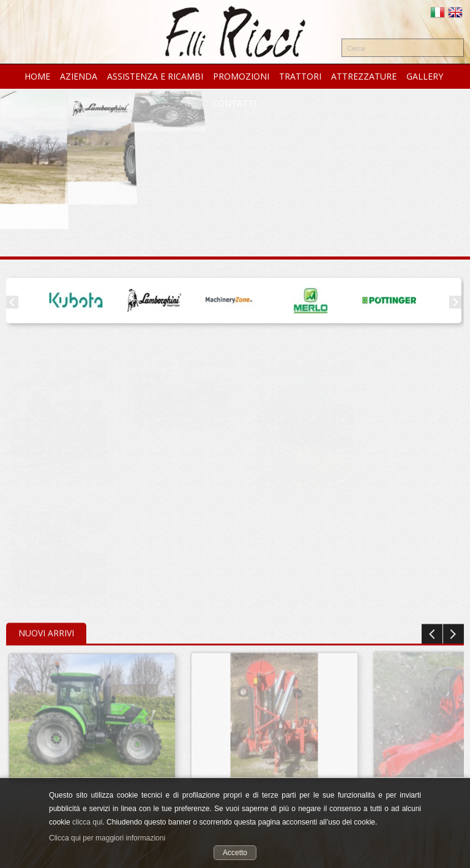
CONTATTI (234, 103)
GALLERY (425, 76)
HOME (37, 76)
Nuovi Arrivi (46, 631)
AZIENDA (79, 76)
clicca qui (87, 822)
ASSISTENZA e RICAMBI (155, 76)
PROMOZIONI (241, 76)
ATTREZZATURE (364, 76)
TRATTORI (300, 76)
